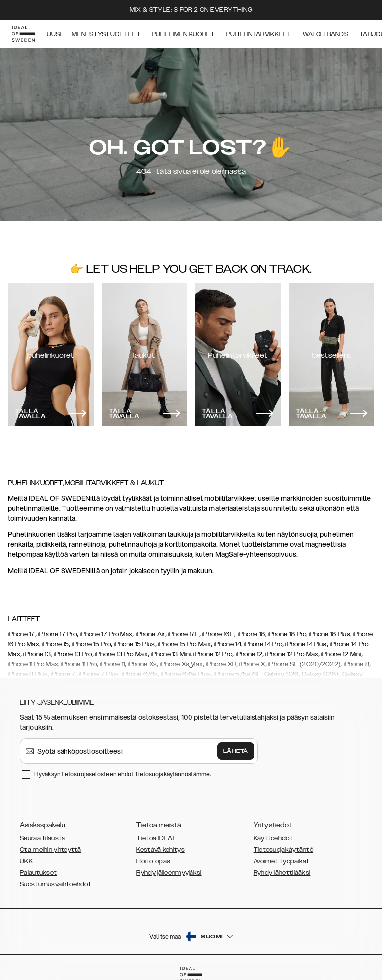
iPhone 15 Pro (91, 644)
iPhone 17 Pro (57, 634)
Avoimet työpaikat (282, 861)
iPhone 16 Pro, (288, 634)
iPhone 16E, (219, 634)
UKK (26, 861)
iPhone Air (151, 634)
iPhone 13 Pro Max (122, 654)
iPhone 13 (37, 654)
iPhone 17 (22, 634)
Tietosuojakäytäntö (283, 850)
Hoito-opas (153, 861)
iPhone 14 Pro (263, 644)
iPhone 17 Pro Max (106, 634)
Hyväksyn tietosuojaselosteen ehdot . (123, 774)
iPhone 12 (249, 654)
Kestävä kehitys (160, 850)
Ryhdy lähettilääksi (282, 873)
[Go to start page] (23, 34)
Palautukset (38, 873)
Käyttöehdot (273, 838)
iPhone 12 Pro (213, 654)
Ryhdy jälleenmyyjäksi (169, 873)
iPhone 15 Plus (134, 644)
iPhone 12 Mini (341, 654)
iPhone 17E (184, 634)
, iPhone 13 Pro (71, 654)
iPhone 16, (252, 634)
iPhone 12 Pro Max (292, 654)
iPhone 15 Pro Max (185, 644)
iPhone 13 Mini (171, 654)
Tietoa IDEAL (156, 838)
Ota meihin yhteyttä (51, 850)
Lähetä (236, 751)
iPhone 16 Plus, (330, 634)
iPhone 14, (228, 644)
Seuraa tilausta (43, 838)
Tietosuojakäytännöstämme (172, 774)
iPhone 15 (55, 644)
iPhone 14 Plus (306, 644)
